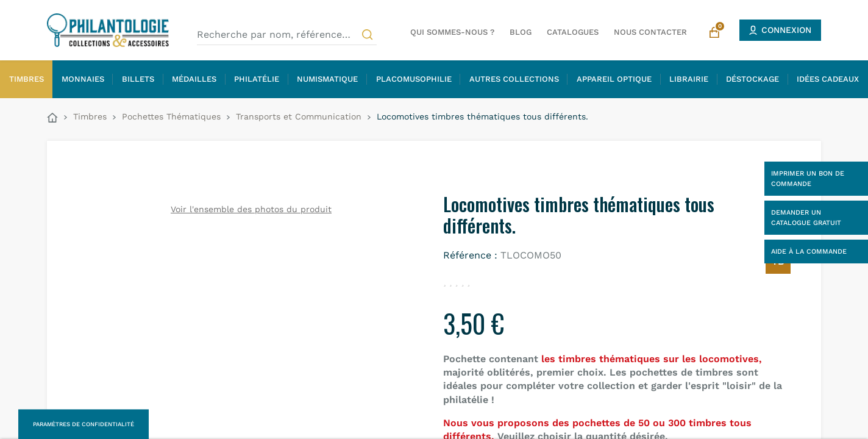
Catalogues (573, 32)
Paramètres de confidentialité (84, 424)
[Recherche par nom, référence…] (287, 35)
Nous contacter (650, 32)
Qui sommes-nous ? (452, 32)
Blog (521, 32)
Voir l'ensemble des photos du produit (251, 209)
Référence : (470, 255)
